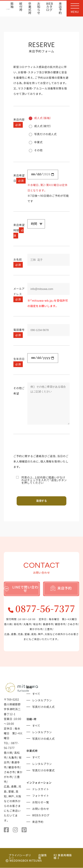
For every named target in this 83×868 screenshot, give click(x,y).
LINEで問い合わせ (21, 589)
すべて (36, 694)
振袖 (12, 5)
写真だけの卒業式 (43, 770)
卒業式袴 (30, 8)
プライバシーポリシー (20, 857)
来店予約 (60, 8)
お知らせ (39, 8)
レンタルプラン (42, 700)
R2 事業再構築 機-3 (63, 857)
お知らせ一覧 (41, 802)
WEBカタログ (50, 7)
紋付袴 (21, 7)
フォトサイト (41, 796)
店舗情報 (42, 857)
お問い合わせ (41, 809)
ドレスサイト (41, 789)
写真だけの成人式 (43, 707)
